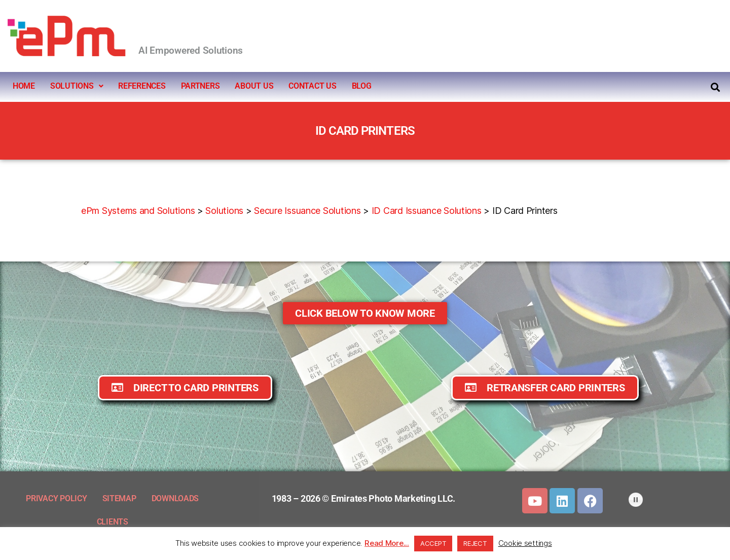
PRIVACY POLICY (56, 498)
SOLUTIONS (77, 86)
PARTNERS (200, 86)
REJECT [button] (475, 543)
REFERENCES (142, 86)
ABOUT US (254, 86)
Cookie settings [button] (525, 543)
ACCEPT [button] (433, 543)
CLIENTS (113, 522)
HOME (24, 86)
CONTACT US (312, 86)
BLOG (362, 86)
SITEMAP (119, 498)
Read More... (387, 543)
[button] (77, 86)
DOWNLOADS (175, 498)
